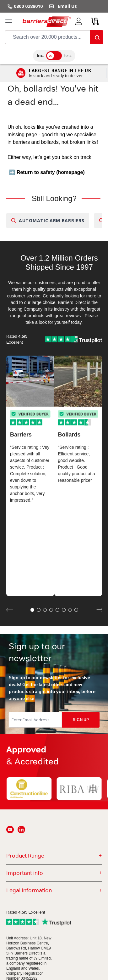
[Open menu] (9, 21)
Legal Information (54, 890)
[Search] (97, 37)
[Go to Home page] (46, 21)
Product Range (54, 856)
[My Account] (78, 21)
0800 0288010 (28, 6)
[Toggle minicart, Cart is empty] (95, 21)
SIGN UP (81, 720)
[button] (32, 610)
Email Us (66, 6)
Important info (54, 873)
